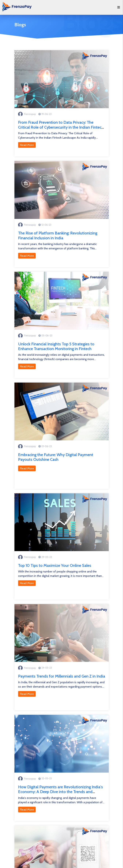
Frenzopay (30, 114)
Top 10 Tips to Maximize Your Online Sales (55, 565)
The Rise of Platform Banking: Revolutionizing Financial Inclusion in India (58, 235)
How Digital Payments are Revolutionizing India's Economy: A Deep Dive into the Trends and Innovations (60, 792)
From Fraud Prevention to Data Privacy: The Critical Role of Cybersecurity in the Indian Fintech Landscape (61, 127)
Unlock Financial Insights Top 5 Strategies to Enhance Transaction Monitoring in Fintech (56, 346)
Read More (27, 145)
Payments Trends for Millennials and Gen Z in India (62, 676)
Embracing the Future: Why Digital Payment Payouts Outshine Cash (56, 457)
